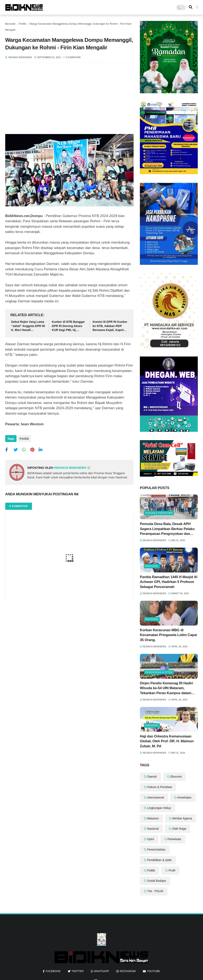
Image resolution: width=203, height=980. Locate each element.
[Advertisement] (69, 101)
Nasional (152, 566)
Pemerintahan (156, 850)
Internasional (156, 797)
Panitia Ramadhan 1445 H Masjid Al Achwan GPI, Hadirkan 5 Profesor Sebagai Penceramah (169, 582)
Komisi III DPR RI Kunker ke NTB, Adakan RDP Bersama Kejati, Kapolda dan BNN (110, 326)
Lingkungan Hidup (159, 808)
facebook (53, 971)
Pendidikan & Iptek (159, 672)
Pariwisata (174, 839)
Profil (172, 870)
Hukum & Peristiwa (159, 513)
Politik (22, 24)
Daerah (152, 777)
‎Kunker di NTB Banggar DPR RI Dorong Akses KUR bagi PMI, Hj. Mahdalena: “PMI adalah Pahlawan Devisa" (69, 326)
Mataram (153, 818)
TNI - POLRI (155, 891)
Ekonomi (176, 777)
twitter (78, 971)
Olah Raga (179, 829)
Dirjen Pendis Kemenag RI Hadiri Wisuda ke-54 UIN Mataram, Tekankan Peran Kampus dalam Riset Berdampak (166, 688)
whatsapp (102, 971)
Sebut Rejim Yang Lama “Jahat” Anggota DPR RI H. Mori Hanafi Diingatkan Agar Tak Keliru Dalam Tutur (28, 326)
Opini (151, 839)
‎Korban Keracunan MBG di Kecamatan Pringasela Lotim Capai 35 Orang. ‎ (168, 635)
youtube (154, 971)
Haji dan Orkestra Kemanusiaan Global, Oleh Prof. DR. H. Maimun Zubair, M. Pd (167, 741)
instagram (128, 971)
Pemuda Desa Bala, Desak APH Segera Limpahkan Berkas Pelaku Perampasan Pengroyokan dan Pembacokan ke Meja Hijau (167, 529)
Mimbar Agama (182, 818)
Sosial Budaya (157, 881)
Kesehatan (184, 797)
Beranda (10, 24)
